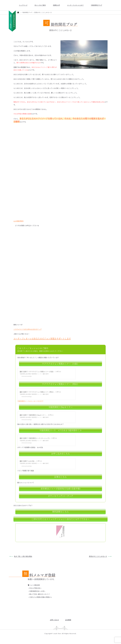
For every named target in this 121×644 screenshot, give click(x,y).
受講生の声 (56, 5)
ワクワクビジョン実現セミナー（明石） (61, 384)
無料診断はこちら (61, 511)
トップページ (23, 5)
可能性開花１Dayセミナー (61, 407)
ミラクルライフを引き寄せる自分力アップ (27, 329)
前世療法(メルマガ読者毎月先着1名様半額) (61, 488)
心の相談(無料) (19, 221)
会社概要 (68, 620)
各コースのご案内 (40, 5)
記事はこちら (61, 477)
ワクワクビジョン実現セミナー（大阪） (61, 363)
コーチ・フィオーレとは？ (75, 5)
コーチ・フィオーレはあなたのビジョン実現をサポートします (42, 338)
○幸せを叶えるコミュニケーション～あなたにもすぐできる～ (61, 519)
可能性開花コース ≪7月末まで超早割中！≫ (61, 430)
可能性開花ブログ (96, 5)
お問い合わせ (54, 620)
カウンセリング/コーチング (61, 496)
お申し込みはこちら (61, 453)
